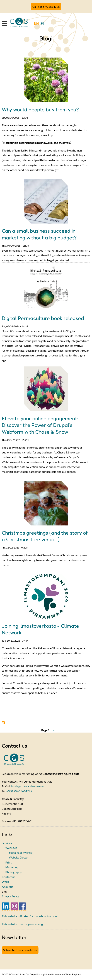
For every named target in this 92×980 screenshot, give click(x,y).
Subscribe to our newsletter (20, 950)
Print (9, 862)
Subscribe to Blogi (3, 723)
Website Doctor (19, 857)
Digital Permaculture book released (43, 318)
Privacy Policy (10, 896)
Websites (11, 848)
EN (36, 23)
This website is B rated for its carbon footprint (30, 916)
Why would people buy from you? (40, 109)
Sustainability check (21, 853)
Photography (14, 872)
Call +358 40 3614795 (46, 7)
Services (7, 843)
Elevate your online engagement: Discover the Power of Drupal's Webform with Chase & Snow (40, 425)
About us (7, 887)
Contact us (9, 877)
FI (42, 23)
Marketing (12, 867)
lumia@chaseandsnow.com (28, 786)
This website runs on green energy (23, 924)
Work (5, 882)
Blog (5, 891)
